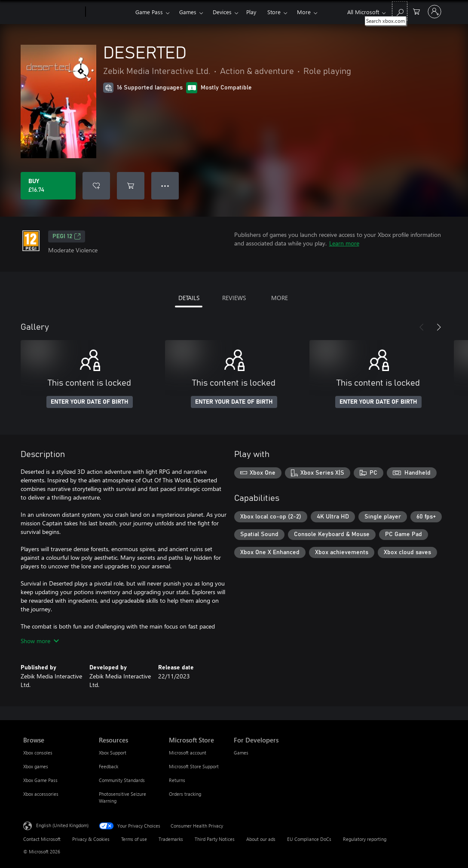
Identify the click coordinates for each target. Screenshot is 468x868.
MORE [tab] (280, 298)
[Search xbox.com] (400, 11)
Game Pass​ (149, 12)
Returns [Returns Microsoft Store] (177, 780)
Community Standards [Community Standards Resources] (122, 780)
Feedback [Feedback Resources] (109, 766)
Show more (40, 641)
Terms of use (134, 839)
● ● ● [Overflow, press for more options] (165, 186)
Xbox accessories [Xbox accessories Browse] (41, 794)
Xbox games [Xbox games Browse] (36, 766)
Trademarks (171, 839)
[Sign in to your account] (434, 12)
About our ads (261, 839)
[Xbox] (109, 12)
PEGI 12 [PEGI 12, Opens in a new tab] (67, 236)
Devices (222, 12)
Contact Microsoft (42, 839)
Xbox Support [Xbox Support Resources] (113, 753)
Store (274, 12)
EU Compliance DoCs (309, 839)
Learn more (344, 243)
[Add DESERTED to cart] (131, 186)
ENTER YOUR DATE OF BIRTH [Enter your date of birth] (90, 402)
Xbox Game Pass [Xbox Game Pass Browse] (40, 780)
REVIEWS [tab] (234, 298)
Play (251, 12)
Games (188, 12)
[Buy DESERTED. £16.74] (48, 186)
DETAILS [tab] (189, 298)
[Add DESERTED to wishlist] (96, 186)
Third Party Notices (215, 839)
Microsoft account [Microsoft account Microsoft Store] (188, 753)
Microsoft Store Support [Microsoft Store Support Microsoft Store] (194, 766)
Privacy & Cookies (91, 839)
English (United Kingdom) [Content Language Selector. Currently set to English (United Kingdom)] (62, 825)
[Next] (439, 327)
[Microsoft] (53, 12)
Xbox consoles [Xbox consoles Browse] (38, 753)
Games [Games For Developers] (241, 753)
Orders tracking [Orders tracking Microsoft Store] (185, 794)
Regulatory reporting (365, 839)
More (304, 12)
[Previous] (422, 327)
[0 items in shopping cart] (416, 11)
